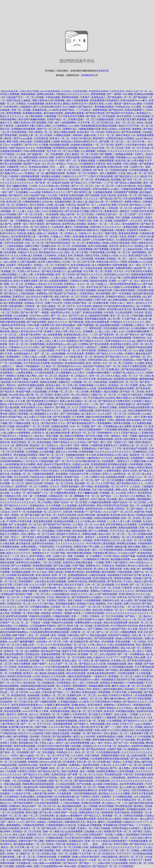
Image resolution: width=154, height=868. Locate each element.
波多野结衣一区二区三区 (127, 474)
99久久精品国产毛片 (12, 97)
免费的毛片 (65, 382)
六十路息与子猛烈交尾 (130, 395)
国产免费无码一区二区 (111, 335)
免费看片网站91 (133, 202)
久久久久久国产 (38, 585)
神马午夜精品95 (15, 559)
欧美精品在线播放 (39, 167)
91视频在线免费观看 (100, 502)
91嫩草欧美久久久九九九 (100, 458)
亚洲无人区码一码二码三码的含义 (32, 227)
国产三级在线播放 (70, 414)
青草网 (60, 699)
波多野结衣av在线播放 (74, 224)
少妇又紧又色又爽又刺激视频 (131, 119)
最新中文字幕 (70, 651)
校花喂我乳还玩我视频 (66, 148)
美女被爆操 (62, 474)
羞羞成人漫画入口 (37, 233)
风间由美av (67, 142)
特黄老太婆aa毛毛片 (107, 262)
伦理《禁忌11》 (13, 537)
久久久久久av (73, 768)
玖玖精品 (66, 91)
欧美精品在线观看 (63, 819)
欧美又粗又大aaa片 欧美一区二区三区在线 (102, 148)
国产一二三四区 (113, 727)
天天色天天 (32, 461)
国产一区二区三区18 (141, 585)
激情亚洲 (14, 490)
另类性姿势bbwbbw (98, 360)
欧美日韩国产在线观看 (136, 449)
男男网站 (91, 354)
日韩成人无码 (65, 256)
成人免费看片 (100, 420)
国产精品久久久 (79, 183)
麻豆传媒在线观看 (54, 113)
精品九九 (102, 645)
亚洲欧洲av (15, 806)
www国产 (14, 642)
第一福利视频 (145, 569)
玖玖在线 (76, 240)
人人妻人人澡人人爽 (119, 521)
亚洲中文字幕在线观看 (68, 157)
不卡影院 (60, 161)
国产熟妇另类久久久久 (117, 357)
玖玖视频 (9, 866)
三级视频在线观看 (123, 154)
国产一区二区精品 (36, 499)
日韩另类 (80, 458)
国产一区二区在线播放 (43, 531)
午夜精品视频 (53, 97)
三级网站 (104, 347)
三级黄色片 (120, 417)
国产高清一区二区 (132, 180)
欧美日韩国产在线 (139, 256)
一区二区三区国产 (128, 214)
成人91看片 (30, 417)
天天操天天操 (21, 585)
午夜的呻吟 (23, 550)
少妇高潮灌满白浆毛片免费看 (20, 464)
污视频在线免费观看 (132, 189)
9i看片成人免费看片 (36, 559)
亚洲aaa (22, 161)
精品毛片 (12, 714)
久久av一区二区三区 (38, 328)
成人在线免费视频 (50, 91)
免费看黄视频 (100, 110)
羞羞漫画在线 (122, 458)
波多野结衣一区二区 (26, 487)
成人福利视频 (75, 271)
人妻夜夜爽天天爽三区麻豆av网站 (33, 126)
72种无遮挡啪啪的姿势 (85, 793)
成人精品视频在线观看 (108, 325)
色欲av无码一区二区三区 (15, 458)
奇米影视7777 (82, 512)
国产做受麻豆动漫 (45, 657)
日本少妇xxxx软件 (40, 316)
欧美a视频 (79, 237)
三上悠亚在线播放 (14, 246)
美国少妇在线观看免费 (97, 322)
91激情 (135, 211)
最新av (145, 547)
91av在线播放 (21, 316)
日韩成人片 (85, 233)
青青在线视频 (123, 642)
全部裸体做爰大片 (24, 354)
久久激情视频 (88, 151)
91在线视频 (32, 452)
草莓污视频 (52, 436)
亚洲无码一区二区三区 (39, 835)
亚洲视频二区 (9, 271)
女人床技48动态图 (133, 249)
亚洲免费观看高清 (78, 575)
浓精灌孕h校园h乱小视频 (110, 737)
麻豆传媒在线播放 (66, 619)
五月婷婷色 (64, 240)
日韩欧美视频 (64, 531)
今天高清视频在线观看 (72, 471)
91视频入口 (57, 237)
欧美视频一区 (37, 661)
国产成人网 (27, 312)
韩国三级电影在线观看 (95, 281)
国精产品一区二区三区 (49, 129)
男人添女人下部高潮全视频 (56, 379)
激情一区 (48, 831)
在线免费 (45, 635)
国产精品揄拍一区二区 (120, 97)
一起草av (14, 756)
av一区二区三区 (9, 335)
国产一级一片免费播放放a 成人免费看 (24, 221)
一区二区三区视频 (34, 97)
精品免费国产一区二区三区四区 (33, 426)
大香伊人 (140, 154)
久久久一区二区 (106, 135)
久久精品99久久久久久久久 (101, 800)
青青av (68, 237)
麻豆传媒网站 (109, 572)
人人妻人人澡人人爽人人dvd (32, 211)
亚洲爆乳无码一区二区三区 (56, 246)
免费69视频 (10, 161)
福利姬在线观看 (57, 559)
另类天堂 (114, 246)
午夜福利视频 (98, 252)
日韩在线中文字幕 (79, 474)
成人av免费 (125, 787)
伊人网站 (70, 550)
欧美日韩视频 (107, 806)
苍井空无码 (92, 287)
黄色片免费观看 (22, 664)
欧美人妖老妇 (110, 129)
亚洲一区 (144, 528)
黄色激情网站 (140, 309)
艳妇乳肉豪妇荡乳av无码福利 (119, 689)
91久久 (24, 167)
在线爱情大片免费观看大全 (54, 591)
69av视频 (128, 94)
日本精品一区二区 (61, 607)
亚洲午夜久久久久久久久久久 (106, 227)
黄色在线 (99, 357)
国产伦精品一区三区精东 (20, 657)
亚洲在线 (79, 256)
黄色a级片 (35, 740)
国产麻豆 (138, 831)
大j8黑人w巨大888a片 (29, 271)
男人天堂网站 (45, 502)
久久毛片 (119, 271)
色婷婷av (44, 278)
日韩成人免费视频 (10, 94)
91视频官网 (13, 167)
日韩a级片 (138, 578)
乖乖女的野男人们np (32, 407)
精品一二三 (82, 328)
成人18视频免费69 (102, 265)
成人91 (93, 594)
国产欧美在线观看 (131, 132)
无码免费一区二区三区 (84, 787)
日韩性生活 (108, 566)
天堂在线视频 (111, 328)
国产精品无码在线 (83, 569)
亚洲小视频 (138, 768)
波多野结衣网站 (87, 506)
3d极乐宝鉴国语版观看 (79, 676)
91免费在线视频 (135, 683)
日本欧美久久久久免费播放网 (109, 809)
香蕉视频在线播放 (104, 107)
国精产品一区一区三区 (105, 395)
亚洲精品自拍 (32, 654)
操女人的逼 (121, 714)
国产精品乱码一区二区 (105, 866)
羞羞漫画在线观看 (73, 199)
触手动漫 (147, 762)
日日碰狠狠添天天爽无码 (92, 164)
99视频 (101, 787)
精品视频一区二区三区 (79, 338)
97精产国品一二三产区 (102, 183)
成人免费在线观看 (28, 157)
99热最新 (120, 230)
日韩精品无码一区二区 (37, 480)
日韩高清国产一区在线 (66, 812)
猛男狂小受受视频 (19, 414)
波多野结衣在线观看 (62, 480)
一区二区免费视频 (54, 154)
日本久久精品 (113, 376)
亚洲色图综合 (144, 680)
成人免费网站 (32, 651)
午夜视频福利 (32, 366)
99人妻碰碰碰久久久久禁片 (70, 373)
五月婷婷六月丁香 (109, 850)
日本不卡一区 (19, 512)
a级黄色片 (92, 347)
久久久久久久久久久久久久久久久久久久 (130, 151)
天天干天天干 (124, 854)
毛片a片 (40, 303)
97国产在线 (101, 300)
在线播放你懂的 (63, 202)
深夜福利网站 (16, 306)
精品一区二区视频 (57, 790)
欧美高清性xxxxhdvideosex (35, 189)
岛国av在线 (104, 863)
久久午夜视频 (54, 506)
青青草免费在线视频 (25, 746)
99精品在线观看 (9, 765)
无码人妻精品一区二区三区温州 (82, 154)
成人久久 (34, 714)
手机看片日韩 (85, 221)
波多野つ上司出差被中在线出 (131, 145)
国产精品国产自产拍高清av (121, 113)
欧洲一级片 (91, 550)
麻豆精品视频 (80, 531)
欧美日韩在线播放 (66, 325)
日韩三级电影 (131, 164)
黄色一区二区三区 (120, 316)
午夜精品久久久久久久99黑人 (25, 347)
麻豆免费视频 (21, 737)
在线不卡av (61, 107)
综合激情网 (111, 528)
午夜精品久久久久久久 (54, 192)
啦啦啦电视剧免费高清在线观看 (67, 509)
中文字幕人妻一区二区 (68, 350)
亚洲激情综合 (89, 449)
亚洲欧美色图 (8, 857)
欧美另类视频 (127, 771)
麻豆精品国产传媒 (51, 651)
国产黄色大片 (132, 335)
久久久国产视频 (49, 420)
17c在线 (33, 186)
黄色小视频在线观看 (65, 132)
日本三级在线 (99, 499)
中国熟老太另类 (13, 496)
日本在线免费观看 (133, 199)
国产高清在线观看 (53, 290)
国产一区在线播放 (19, 192)
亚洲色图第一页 (35, 800)
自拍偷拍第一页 (9, 702)
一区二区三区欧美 (45, 844)
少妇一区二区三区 (105, 186)
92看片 (20, 790)
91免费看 (5, 572)
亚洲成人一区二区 (98, 224)
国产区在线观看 (62, 417)
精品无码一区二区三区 (82, 180)
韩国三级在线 (56, 572)
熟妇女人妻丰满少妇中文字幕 (27, 331)
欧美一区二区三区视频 (140, 540)
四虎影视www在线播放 (38, 319)
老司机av (61, 164)
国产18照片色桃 (46, 398)
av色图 (50, 205)
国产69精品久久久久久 (26, 278)
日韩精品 (21, 104)
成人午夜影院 (16, 290)
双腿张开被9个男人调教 (87, 547)
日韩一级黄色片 (113, 436)
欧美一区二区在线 (108, 237)
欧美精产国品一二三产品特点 (75, 110)
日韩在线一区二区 (119, 838)
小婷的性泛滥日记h (106, 214)
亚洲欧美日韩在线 (74, 572)
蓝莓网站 (63, 765)
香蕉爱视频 (85, 490)
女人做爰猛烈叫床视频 (13, 230)
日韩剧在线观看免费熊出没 (83, 790)
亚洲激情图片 (14, 357)
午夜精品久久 (26, 436)
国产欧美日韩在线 (95, 113)
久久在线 (52, 195)
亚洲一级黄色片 (52, 218)
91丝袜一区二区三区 (100, 860)
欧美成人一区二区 (60, 138)
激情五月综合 (93, 256)
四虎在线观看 (16, 338)
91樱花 (53, 648)
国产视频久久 (82, 724)
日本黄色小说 (119, 661)
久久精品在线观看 (45, 373)
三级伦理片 (37, 708)
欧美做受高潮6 (21, 778)
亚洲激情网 (69, 300)
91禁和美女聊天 (84, 439)
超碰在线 (97, 306)
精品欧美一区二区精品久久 (63, 233)
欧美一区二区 (57, 768)
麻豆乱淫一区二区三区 (21, 341)
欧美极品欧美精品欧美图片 (102, 673)
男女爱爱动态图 (26, 575)
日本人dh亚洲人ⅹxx (139, 562)
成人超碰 (60, 205)
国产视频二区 (63, 407)
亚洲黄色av (70, 284)
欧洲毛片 (28, 673)
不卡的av (128, 581)
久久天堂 (35, 379)
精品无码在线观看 (76, 673)
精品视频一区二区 (85, 483)
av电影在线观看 (98, 575)
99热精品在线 (97, 297)
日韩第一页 (55, 360)
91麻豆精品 (74, 635)
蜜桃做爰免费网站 (110, 648)
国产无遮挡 (50, 249)
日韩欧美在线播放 (66, 221)
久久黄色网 (78, 417)
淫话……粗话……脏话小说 (65, 167)
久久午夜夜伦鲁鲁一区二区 (78, 357)
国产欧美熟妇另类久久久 (130, 483)
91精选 (17, 268)
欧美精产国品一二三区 (77, 477)
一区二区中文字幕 (135, 142)
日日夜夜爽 (69, 762)
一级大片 (132, 259)
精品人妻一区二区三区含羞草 (136, 686)
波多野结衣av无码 (61, 312)
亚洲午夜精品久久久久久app (121, 341)
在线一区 (127, 376)
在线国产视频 (128, 556)
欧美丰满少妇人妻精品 (58, 104)
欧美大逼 (124, 328)
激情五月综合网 (34, 483)
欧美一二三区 (78, 287)
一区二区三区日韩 (104, 145)
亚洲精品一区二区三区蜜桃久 (83, 173)
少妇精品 (147, 132)
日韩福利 (102, 151)
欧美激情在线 (105, 379)
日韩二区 (24, 607)
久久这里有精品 (64, 547)
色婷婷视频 (34, 695)
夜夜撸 (108, 211)
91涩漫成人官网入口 (101, 474)
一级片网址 (43, 237)
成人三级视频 (91, 806)
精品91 (122, 126)
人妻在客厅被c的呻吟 (30, 335)
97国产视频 (78, 566)
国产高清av (96, 512)
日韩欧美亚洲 (38, 468)
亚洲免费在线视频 (60, 711)
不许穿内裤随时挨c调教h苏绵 (82, 230)
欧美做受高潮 (64, 569)
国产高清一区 (49, 515)
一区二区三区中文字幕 (83, 262)
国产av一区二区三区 (82, 186)
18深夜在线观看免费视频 (107, 518)
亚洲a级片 (116, 249)
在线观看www (79, 629)
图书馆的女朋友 (145, 591)
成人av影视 (10, 262)
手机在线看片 (25, 265)
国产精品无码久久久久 (127, 176)
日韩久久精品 (30, 357)
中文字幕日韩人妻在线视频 (101, 543)
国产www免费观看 (99, 531)
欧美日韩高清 (43, 575)
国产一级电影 (115, 94)
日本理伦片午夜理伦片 (121, 695)
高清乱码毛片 (63, 388)
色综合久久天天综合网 (50, 284)
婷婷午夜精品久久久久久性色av (70, 442)
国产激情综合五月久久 (56, 180)
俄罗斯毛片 (88, 768)
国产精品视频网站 (62, 737)
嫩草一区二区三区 (10, 597)
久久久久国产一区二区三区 (112, 414)
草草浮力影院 (121, 844)
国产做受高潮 (103, 468)
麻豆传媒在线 (24, 543)
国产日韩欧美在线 (21, 259)
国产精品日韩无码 (26, 819)
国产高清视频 (8, 689)
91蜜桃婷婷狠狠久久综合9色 (38, 202)
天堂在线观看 (82, 309)
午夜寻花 (71, 205)
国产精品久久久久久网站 (52, 230)
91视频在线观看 (63, 135)
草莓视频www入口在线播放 (21, 350)
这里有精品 (22, 249)
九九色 (64, 369)
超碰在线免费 (70, 411)
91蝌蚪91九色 (97, 477)
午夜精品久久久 (32, 309)
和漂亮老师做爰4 (71, 487)
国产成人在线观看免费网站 (54, 281)
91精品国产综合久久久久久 (42, 730)
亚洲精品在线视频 (143, 94)
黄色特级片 (99, 138)
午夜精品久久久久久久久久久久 (73, 94)
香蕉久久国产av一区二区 (139, 91)
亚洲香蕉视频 (37, 344)
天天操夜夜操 (55, 468)
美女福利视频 (103, 293)
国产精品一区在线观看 (102, 642)
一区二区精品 (139, 642)
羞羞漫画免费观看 (129, 233)
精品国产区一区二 (87, 205)
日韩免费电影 (119, 778)
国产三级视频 (14, 240)
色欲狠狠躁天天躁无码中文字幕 (125, 575)
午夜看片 (85, 97)
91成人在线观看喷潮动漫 (121, 645)
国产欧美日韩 (115, 581)
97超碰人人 (102, 284)
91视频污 (72, 107)
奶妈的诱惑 (74, 740)
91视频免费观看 (106, 161)
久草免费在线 (146, 524)
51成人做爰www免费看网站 (16, 433)
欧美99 (4, 233)
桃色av (148, 401)
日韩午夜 (21, 430)
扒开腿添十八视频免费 (104, 718)
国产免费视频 (102, 249)
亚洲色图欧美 (105, 433)
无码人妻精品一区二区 (40, 132)
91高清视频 (111, 430)
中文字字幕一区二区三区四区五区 (96, 123)
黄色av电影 (26, 142)
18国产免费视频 (85, 325)
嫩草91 (69, 227)
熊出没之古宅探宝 (74, 585)
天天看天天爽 (45, 417)
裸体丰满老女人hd (126, 135)
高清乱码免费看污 (135, 110)
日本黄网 (50, 221)
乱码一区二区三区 (85, 752)
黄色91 (26, 468)
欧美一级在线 (94, 363)
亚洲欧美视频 (86, 385)
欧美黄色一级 (95, 218)
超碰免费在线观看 (74, 113)
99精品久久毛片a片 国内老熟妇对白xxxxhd (41, 252)
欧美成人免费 (47, 157)
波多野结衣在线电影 (43, 543)
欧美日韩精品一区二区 (24, 442)
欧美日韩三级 (123, 161)
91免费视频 (127, 325)
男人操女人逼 (80, 202)
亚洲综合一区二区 (14, 651)
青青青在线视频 (122, 423)
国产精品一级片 (97, 442)
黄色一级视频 (59, 635)
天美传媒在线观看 (144, 774)
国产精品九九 (12, 293)
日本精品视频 (79, 246)
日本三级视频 (123, 218)
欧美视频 (116, 180)
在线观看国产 (122, 221)
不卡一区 (14, 670)
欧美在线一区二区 (128, 195)
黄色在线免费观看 (14, 654)
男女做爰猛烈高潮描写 (26, 455)
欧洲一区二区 (59, 575)
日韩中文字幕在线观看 (101, 176)
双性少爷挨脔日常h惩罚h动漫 (113, 506)
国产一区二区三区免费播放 (110, 480)
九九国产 (77, 312)
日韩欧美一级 (32, 306)
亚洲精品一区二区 (35, 173)
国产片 (62, 626)
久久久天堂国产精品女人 (38, 338)
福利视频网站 (69, 123)
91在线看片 (137, 401)
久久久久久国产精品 (43, 604)
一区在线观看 (52, 214)
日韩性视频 (109, 157)
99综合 (140, 123)
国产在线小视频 (94, 436)
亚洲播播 (88, 331)
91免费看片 (17, 145)
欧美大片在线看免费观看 (119, 338)
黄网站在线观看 (46, 94)
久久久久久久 (91, 199)
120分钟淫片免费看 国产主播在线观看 (44, 449)
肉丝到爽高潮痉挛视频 (79, 553)
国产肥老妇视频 (9, 135)
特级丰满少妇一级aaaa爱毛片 (139, 819)
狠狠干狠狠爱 (30, 591)
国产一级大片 (108, 404)
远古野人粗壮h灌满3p (50, 262)
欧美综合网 (48, 107)
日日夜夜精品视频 (143, 854)
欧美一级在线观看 (14, 480)
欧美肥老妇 (117, 344)
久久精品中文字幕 (21, 793)
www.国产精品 (66, 708)
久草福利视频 (76, 319)
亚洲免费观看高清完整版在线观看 (99, 126)
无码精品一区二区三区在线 (59, 483)
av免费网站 (69, 689)
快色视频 (21, 180)
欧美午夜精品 (37, 556)
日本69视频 (86, 518)
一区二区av (115, 224)
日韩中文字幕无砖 (144, 676)
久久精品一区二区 (83, 524)
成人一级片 (133, 417)
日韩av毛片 (116, 360)
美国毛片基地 (97, 104)
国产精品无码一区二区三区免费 (59, 828)
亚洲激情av (31, 284)
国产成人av (105, 287)
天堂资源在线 (41, 138)
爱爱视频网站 (80, 686)
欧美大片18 (126, 246)
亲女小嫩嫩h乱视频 (17, 186)
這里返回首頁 (103, 71)
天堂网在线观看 (43, 142)
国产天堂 (59, 404)
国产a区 (69, 211)
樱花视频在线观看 (104, 439)
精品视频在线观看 (60, 145)
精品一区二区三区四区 (77, 252)
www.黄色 (99, 524)
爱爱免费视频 (99, 94)
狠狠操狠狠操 (28, 94)
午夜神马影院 (47, 547)
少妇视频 (109, 218)
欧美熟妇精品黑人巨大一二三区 (81, 335)
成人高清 (143, 319)
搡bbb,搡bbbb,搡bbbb (115, 699)
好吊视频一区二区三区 (119, 252)
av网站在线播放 (9, 274)
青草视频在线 (103, 180)
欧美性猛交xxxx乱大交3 (117, 274)
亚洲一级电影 (82, 445)
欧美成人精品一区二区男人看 (62, 385)
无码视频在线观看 (21, 572)
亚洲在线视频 (77, 195)
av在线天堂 (104, 205)
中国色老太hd (117, 91)
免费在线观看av (73, 540)
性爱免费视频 (45, 148)
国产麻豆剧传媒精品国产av (136, 369)
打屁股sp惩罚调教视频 (90, 825)
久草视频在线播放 (40, 607)
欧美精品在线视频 (91, 157)
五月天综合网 (84, 306)
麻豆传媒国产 (76, 369)
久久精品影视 (14, 860)
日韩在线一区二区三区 (121, 208)
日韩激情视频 (35, 180)
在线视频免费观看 (30, 176)
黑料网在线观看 (70, 97)
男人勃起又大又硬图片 (101, 714)
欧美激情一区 (140, 426)
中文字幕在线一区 (52, 588)
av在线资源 (125, 129)
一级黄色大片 (123, 461)
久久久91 (43, 528)
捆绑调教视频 (146, 379)
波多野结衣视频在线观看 (31, 385)
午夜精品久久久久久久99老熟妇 (26, 680)
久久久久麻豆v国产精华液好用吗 (22, 471)
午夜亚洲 (9, 126)
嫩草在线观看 (63, 705)
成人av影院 (127, 600)
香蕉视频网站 (105, 423)
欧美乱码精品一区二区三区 (83, 401)
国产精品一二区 (134, 616)
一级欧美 (19, 366)
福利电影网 (103, 515)
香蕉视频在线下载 (28, 743)
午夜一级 (68, 642)
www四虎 (43, 458)
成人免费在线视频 (118, 300)
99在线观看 (108, 461)
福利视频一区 (9, 211)
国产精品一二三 (110, 496)
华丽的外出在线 (111, 600)
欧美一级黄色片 (121, 211)
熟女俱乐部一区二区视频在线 (39, 683)
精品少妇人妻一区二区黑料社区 (106, 202)
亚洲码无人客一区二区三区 (134, 445)
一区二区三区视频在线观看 (99, 119)
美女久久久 (76, 331)
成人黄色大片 (89, 414)
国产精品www (60, 319)
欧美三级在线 (109, 195)
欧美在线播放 (45, 442)
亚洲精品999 (85, 866)
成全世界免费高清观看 (132, 784)
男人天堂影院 (126, 363)
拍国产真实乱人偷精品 (19, 100)
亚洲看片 (132, 237)
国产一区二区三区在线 (31, 214)
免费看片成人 (70, 129)
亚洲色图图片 (26, 581)
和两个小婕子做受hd (117, 562)
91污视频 (44, 145)
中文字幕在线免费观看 (58, 667)
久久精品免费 (8, 543)
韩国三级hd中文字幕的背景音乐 (54, 464)
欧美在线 (109, 711)
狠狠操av (11, 376)
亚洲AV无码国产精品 (12, 417)
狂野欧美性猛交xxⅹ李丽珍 (121, 138)
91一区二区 (49, 170)
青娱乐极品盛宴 (84, 562)
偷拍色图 (109, 268)
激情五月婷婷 (130, 471)
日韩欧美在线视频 (47, 857)
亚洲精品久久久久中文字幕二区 (40, 240)
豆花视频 (137, 521)
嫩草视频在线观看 (56, 173)
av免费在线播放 (25, 373)
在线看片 (12, 265)
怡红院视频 (10, 252)
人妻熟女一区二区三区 (91, 699)
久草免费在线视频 (45, 274)
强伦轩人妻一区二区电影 (80, 626)
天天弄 (51, 597)
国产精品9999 (116, 110)
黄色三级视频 (52, 369)
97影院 (123, 262)
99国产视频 (143, 360)
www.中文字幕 (30, 711)
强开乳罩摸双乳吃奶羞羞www (126, 284)
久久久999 (110, 597)
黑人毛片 (95, 588)
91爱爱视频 (51, 116)
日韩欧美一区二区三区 (83, 632)
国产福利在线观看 (108, 594)
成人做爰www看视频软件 (69, 816)
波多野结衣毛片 (76, 347)
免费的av (95, 591)
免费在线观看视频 (128, 528)
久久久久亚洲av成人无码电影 (55, 186)
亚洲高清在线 (115, 167)
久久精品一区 (49, 366)
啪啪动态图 (121, 547)
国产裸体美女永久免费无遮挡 (114, 401)
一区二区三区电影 (52, 562)
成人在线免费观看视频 (78, 743)
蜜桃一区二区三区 (14, 284)
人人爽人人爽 (26, 274)
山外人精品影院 (108, 654)
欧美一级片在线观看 (142, 430)
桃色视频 (76, 746)
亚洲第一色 (18, 515)
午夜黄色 (63, 195)
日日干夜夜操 (8, 154)
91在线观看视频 (36, 104)
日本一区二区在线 (29, 420)
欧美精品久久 (144, 113)
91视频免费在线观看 (65, 493)
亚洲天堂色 (112, 787)
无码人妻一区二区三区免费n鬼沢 (103, 369)
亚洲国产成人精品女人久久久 (129, 373)
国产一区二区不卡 (65, 461)
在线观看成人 (8, 373)
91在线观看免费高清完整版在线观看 (50, 632)
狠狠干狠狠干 (20, 635)
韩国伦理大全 (63, 597)
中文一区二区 (110, 363)
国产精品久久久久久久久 (90, 274)
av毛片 (24, 170)
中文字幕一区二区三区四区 (98, 271)
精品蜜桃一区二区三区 (29, 524)
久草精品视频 (135, 692)
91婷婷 (56, 142)
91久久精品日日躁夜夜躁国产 (88, 430)
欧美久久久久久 (80, 594)
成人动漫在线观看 (24, 411)
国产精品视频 (63, 787)
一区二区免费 (82, 392)
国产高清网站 (8, 578)
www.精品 (35, 692)
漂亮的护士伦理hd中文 (69, 534)
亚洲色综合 (140, 338)
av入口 (124, 256)
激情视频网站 (140, 252)
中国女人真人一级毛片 (122, 303)
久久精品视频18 (139, 328)
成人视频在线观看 (136, 531)
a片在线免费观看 (144, 695)
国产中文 (31, 822)
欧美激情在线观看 (75, 363)
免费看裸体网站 (124, 268)
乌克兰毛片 (59, 338)
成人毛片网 (114, 319)
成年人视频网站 (108, 173)
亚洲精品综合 (57, 211)
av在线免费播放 (132, 287)
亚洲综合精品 (89, 692)
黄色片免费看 (114, 164)
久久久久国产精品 (106, 483)
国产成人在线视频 (140, 759)
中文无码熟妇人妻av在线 (58, 680)
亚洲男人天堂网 (60, 518)
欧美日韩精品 (95, 705)
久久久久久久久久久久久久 (70, 543)
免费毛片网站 (32, 246)
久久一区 (138, 376)
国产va (37, 107)
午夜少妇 (106, 765)
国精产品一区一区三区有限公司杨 (74, 657)
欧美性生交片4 (80, 104)
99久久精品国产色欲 (35, 195)
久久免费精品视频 (142, 423)
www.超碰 (35, 192)
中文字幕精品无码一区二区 (131, 800)
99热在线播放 (97, 670)
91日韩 (66, 262)
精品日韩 (97, 610)
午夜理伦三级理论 (57, 600)
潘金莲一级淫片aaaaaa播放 (128, 104)
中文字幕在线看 (76, 354)
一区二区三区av (43, 594)
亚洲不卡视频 (21, 379)
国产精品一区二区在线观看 (101, 116)
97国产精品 (126, 657)
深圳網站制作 (88, 75)
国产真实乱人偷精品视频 (129, 183)
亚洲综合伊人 (125, 705)
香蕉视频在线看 (142, 705)
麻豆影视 (102, 167)
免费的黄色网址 (55, 477)
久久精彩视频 (47, 452)
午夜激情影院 (56, 259)
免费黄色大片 (111, 445)
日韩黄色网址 (73, 449)
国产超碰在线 (35, 154)
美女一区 (135, 506)
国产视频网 (106, 154)
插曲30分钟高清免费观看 (99, 417)
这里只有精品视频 (98, 246)
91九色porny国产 (127, 553)
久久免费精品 (60, 126)
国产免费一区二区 (78, 774)
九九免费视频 (115, 721)
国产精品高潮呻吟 (24, 803)
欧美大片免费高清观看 (26, 281)
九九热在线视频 (142, 116)
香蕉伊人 (97, 689)
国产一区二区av (131, 281)
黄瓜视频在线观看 (67, 249)
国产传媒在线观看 (37, 322)
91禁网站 (84, 344)
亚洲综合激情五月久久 (86, 142)
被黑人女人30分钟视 (67, 452)
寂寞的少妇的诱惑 (10, 828)
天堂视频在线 (55, 357)
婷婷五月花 (97, 211)
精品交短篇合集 (10, 91)
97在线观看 (32, 629)
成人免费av (125, 768)
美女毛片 (40, 436)
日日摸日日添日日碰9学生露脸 (17, 208)
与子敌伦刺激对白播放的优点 (119, 306)
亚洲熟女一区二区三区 (54, 695)
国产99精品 (87, 487)
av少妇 (109, 104)
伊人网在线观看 (34, 116)
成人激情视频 (119, 468)
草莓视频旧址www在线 (84, 388)
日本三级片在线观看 (103, 490)
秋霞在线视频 (40, 259)
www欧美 (53, 110)
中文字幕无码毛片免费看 (72, 116)
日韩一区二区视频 (129, 850)
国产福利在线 (54, 224)
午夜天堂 (128, 774)
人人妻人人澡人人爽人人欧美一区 (69, 278)
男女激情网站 (144, 740)
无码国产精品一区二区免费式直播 (65, 119)
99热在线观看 (125, 572)
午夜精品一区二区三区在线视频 (107, 616)
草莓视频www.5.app (126, 157)
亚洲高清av (129, 360)
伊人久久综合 (40, 572)
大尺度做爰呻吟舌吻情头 (43, 626)
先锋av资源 (98, 338)
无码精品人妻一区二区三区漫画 (36, 135)
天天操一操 (35, 170)
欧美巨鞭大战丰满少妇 (119, 309)
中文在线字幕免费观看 (47, 803)
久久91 (8, 835)
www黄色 (102, 695)
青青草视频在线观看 (96, 319)
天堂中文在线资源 (32, 218)
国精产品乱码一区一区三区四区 (71, 502)
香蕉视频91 (97, 392)
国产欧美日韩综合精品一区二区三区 (66, 243)
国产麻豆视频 (32, 515)
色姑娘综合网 (105, 290)
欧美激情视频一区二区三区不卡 (112, 487)
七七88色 (46, 847)
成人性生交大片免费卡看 (40, 297)
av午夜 (92, 645)
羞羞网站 (137, 129)
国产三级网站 (96, 629)
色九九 (36, 423)
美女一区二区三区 (125, 123)
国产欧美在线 (143, 388)
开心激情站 (46, 629)
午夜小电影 (22, 740)
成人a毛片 (98, 233)
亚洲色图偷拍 (88, 167)
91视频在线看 (107, 230)
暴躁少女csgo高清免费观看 (69, 831)
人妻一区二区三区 (26, 857)
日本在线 (139, 312)
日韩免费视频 (86, 249)
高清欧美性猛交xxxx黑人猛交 (62, 344)
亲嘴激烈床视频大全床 (113, 756)
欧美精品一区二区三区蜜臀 (123, 385)
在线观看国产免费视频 (126, 192)
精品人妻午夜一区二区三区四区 (77, 214)
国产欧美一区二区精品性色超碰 (111, 170)
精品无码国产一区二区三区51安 (39, 806)
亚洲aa (143, 385)
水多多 (123, 237)
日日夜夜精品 (64, 683)
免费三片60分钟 (120, 205)
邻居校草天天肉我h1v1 (139, 230)
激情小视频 (134, 547)
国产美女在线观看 (100, 344)
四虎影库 (87, 170)
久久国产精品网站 (27, 262)
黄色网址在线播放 (51, 176)
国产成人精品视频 (10, 407)
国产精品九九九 (93, 816)
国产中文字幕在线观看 (140, 699)
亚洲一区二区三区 (19, 344)
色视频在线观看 (13, 218)
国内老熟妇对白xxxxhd (70, 366)
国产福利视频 (69, 537)
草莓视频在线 (111, 825)
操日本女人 (25, 610)
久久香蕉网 (107, 547)
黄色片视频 (33, 91)
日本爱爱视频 (136, 464)
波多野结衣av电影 (28, 765)
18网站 (8, 509)
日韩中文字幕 (137, 300)
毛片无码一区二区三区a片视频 (63, 151)
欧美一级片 (67, 778)
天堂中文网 (81, 708)
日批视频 (89, 831)
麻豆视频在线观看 (83, 730)
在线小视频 (6, 477)
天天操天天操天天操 (113, 607)
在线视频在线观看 (116, 477)
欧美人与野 (62, 331)
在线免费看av (74, 559)
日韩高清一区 (122, 509)
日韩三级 (61, 844)
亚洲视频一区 (19, 613)
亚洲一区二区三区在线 (138, 148)
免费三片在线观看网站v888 (49, 866)
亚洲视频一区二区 (21, 474)
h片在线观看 (52, 800)
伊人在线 (91, 455)
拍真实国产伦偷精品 (94, 366)
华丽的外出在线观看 (40, 616)
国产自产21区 (76, 316)
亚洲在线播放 (117, 347)
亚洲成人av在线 (110, 256)
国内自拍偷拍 (134, 420)
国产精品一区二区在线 (132, 392)
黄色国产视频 (24, 392)
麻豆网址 (76, 692)
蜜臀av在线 (122, 490)
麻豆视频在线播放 (24, 844)
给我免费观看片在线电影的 (105, 100)
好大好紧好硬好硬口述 (24, 237)
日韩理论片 (76, 281)
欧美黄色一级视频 (62, 613)
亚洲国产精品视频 (46, 569)
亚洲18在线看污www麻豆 (134, 100)
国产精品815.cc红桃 (140, 205)
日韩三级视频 (28, 199)
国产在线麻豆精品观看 (80, 578)
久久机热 (21, 154)
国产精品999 (16, 195)
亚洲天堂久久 (103, 778)
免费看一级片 (21, 224)
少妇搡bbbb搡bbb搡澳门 (139, 331)
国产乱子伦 (31, 145)
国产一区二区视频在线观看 (81, 161)
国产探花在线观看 (104, 638)
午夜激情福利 (145, 543)
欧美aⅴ (109, 743)
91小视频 (32, 230)
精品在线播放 (111, 392)
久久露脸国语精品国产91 (129, 240)
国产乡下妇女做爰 (126, 740)
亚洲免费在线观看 (99, 91)
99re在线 (13, 395)
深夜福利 (78, 135)
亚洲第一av (115, 281)
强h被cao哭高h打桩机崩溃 (116, 243)
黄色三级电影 (99, 309)
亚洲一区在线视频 (19, 661)
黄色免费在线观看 (43, 521)
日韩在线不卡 (62, 265)
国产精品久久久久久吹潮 (40, 161)
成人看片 (89, 468)
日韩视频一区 (82, 556)
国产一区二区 (42, 354)
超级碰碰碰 (55, 528)
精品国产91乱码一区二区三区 (39, 164)
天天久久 (55, 487)
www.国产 (6, 778)
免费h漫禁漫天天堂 (89, 812)
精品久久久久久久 (58, 322)
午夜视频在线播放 (10, 547)
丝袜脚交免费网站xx (107, 771)
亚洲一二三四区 (80, 616)
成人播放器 (41, 540)
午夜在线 (47, 692)
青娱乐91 (12, 385)
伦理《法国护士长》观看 (137, 167)
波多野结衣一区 (48, 765)
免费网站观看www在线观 (139, 480)
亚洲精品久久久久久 (11, 309)
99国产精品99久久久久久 (22, 148)
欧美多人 (148, 575)
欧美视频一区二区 (88, 654)
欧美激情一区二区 (50, 714)
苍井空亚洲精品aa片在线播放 (122, 524)
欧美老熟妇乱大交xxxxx (31, 667)
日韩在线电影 (28, 293)
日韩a (22, 91)
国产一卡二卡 (28, 724)
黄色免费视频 (93, 572)
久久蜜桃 (137, 107)
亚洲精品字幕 (56, 540)
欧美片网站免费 (87, 515)
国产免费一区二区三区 (112, 142)
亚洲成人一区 (79, 398)
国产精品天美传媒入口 (54, 271)
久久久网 (20, 401)
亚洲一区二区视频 (21, 110)
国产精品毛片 (86, 107)
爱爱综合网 (22, 445)
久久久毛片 (137, 221)
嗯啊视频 (79, 496)
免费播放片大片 (41, 553)
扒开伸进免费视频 (139, 170)
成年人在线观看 (127, 499)
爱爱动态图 (96, 328)
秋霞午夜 (139, 512)
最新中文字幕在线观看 (46, 208)
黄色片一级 (7, 847)
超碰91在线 (90, 135)
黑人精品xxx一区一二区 (76, 588)
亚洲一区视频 (130, 436)
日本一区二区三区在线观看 (100, 585)
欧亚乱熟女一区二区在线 (91, 132)
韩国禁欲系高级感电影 (57, 287)
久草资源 (128, 762)
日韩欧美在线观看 (81, 189)
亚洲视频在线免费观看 (24, 129)
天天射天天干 (127, 724)
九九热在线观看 (124, 312)
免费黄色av (42, 293)
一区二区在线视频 (21, 781)
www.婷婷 (74, 126)
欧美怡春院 (91, 237)
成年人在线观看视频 (78, 100)
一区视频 (99, 562)
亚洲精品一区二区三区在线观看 (127, 537)
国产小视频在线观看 (20, 423)
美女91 (12, 233)
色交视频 (112, 499)
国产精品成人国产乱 (111, 199)
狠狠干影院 (13, 142)
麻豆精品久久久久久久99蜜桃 (114, 793)
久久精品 (147, 414)
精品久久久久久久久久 (12, 116)
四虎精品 (29, 303)
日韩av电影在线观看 (27, 578)
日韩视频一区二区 (82, 382)
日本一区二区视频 (80, 426)
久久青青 (44, 711)
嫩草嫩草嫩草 (28, 642)
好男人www (17, 173)
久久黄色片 (101, 385)
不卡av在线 (82, 835)
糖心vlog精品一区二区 (32, 756)
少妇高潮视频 (58, 354)
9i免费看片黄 (47, 325)
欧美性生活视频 (109, 407)
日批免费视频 (80, 91)
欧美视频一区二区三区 (121, 676)
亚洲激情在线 (40, 110)
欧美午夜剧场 (122, 812)
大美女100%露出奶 (81, 138)
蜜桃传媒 (120, 420)
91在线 (122, 173)
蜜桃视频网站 (14, 825)
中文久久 (73, 164)
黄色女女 (92, 822)
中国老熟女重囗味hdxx (105, 553)
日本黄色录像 (25, 521)
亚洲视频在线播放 (32, 113)
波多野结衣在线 (94, 509)
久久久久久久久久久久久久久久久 (113, 452)
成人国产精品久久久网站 (78, 610)
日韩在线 (46, 737)
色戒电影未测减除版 (82, 145)
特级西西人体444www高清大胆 (132, 566)
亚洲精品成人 (99, 97)
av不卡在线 (54, 638)
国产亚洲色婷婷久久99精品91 (43, 401)
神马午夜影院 (124, 116)
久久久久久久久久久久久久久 (34, 518)
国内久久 (86, 208)
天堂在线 (21, 233)
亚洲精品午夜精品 (116, 297)
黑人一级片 (135, 265)
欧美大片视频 (82, 211)
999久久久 (20, 328)
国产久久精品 (56, 610)
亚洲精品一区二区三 (114, 610)
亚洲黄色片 (22, 205)
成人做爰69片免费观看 (72, 436)
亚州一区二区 (97, 376)
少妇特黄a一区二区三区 (49, 642)
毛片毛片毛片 (135, 597)
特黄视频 (100, 259)
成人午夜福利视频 (60, 189)
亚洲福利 (81, 604)
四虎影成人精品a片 (77, 860)
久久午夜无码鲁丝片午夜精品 (75, 420)
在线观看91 (26, 107)
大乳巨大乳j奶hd (50, 471)
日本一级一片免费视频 (35, 496)
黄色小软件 (43, 509)
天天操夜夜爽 (103, 781)
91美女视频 (138, 161)
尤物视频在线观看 (75, 455)
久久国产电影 (129, 319)
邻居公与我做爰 (102, 828)
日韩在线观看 (134, 297)
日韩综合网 (134, 414)
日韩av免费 (33, 325)
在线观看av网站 (34, 290)
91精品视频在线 (61, 594)
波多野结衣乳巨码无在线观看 (31, 638)
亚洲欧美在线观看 (91, 803)
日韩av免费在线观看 (34, 151)
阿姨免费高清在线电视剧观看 (38, 784)
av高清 (130, 477)
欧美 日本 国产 (146, 632)
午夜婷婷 (14, 176)
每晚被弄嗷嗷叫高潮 (90, 129)
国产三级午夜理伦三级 (79, 192)
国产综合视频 (84, 784)
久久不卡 (11, 550)
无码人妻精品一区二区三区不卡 (58, 306)
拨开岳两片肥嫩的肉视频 (32, 119)
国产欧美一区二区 (122, 831)
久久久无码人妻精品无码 (121, 730)
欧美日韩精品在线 (81, 265)
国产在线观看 (93, 195)
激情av (138, 762)
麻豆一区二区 (31, 816)
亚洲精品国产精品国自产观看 (58, 309)
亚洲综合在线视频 (93, 312)
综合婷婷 (35, 737)
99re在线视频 (143, 730)
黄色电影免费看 (13, 711)
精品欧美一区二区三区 (142, 455)
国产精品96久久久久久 (16, 506)
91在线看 (109, 312)
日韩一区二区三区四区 (69, 170)
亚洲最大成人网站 (27, 376)
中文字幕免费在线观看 (111, 550)
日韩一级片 (54, 123)
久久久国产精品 (13, 591)
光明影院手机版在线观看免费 (134, 407)
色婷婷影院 (138, 218)
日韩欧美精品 (87, 293)
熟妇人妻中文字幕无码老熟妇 (39, 619)
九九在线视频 (70, 506)
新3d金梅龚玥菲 (131, 224)
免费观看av (75, 765)
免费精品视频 (131, 227)
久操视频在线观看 (103, 192)
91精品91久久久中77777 (75, 176)
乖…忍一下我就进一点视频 (36, 623)
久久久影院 (77, 756)
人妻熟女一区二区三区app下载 (105, 278)
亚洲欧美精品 (94, 243)
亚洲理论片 (19, 297)
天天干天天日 (117, 531)
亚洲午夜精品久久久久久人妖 (111, 411)
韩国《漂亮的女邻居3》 (69, 850)
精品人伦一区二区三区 (74, 218)
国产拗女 (146, 224)
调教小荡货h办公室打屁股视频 (49, 100)
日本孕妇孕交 (12, 107)
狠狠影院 (101, 604)
